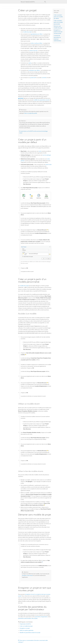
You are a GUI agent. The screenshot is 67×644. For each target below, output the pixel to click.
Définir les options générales (27, 630)
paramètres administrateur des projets (28, 618)
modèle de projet (27, 32)
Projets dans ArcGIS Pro (25, 623)
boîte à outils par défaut (37, 43)
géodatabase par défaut (37, 34)
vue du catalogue (47, 155)
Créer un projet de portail (30, 113)
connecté (44, 77)
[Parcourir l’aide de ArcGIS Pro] (32, 2)
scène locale (49, 164)
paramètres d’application (41, 616)
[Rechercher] (45, 2)
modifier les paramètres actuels (41, 100)
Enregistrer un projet (25, 628)
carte (40, 151)
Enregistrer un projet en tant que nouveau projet (58, 32)
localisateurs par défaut (34, 70)
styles (30, 63)
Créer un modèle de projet (26, 625)
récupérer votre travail (27, 575)
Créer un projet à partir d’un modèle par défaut (58, 17)
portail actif (33, 77)
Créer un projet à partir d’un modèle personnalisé (58, 22)
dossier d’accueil (33, 50)
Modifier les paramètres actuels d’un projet (30, 632)
